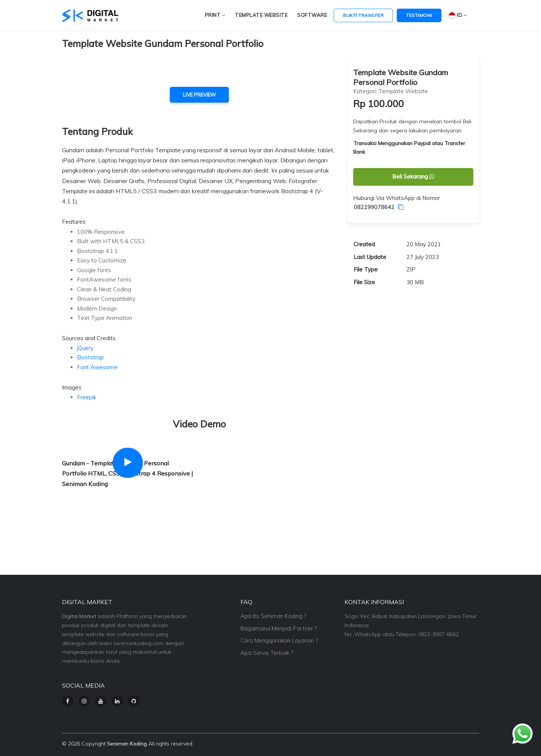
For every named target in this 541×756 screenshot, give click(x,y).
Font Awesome (97, 367)
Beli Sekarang (413, 177)
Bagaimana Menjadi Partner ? (279, 628)
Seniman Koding (127, 744)
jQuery (85, 348)
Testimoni (419, 15)
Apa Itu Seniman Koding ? (273, 616)
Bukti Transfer (363, 15)
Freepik (87, 397)
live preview (199, 95)
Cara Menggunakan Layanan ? (279, 640)
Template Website (261, 15)
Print (215, 15)
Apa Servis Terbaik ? (267, 653)
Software (312, 15)
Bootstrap (91, 357)
